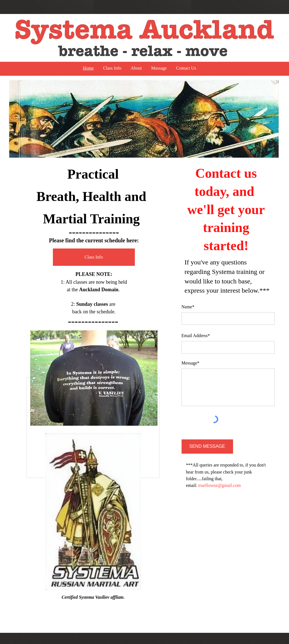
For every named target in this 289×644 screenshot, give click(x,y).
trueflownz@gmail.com (219, 485)
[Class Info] (94, 257)
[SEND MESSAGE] (207, 447)
